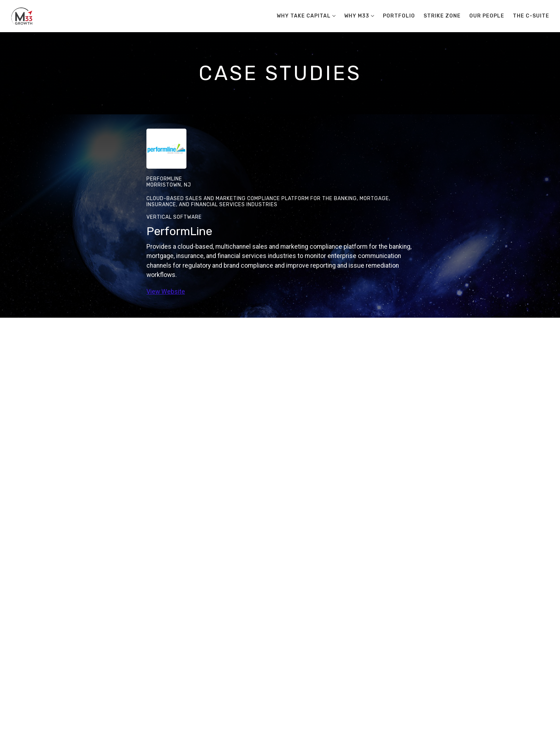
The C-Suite (531, 16)
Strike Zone (442, 16)
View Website (166, 292)
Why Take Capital (304, 16)
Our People (487, 16)
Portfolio (399, 16)
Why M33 (357, 16)
